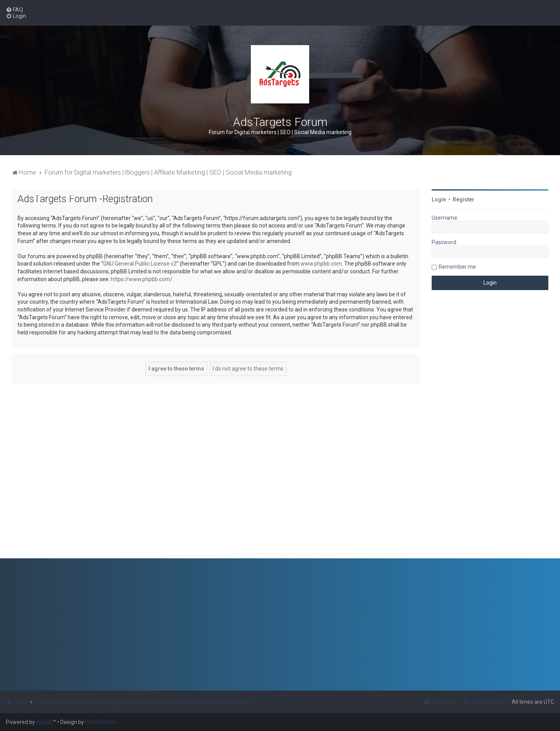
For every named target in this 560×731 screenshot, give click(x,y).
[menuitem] (14, 10)
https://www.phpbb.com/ (142, 279)
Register (464, 199)
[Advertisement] (490, 430)
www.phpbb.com (321, 264)
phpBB (44, 722)
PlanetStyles (101, 722)
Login (439, 199)
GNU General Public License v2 (140, 264)
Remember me (457, 267)
